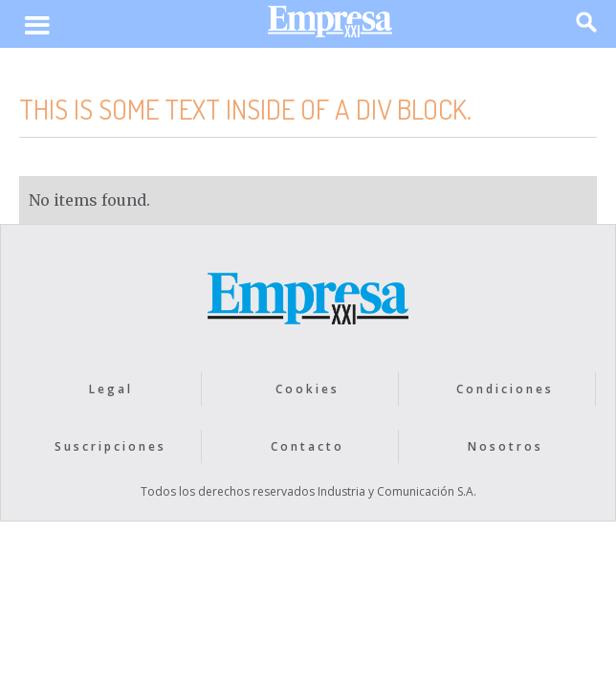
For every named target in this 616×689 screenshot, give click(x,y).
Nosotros (506, 446)
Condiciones (505, 389)
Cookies (308, 389)
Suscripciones (110, 446)
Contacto (308, 446)
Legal (111, 389)
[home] (325, 26)
